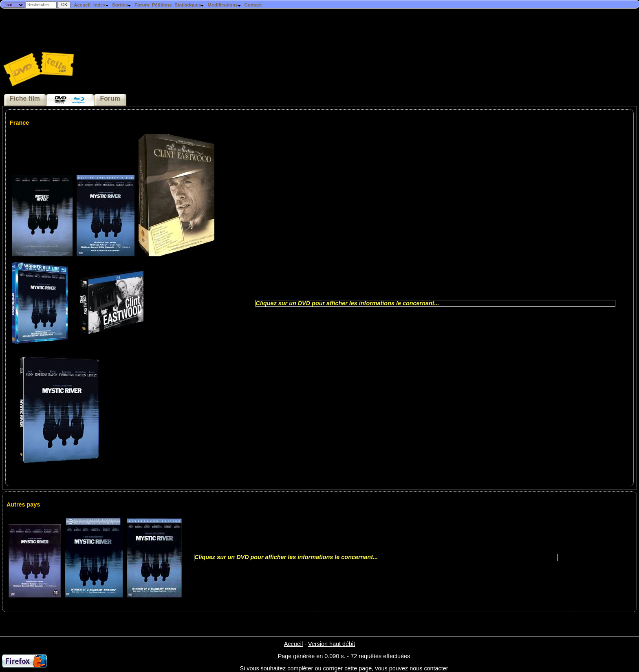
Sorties (122, 5)
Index (101, 5)
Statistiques (189, 5)
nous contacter (429, 668)
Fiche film (25, 98)
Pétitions (162, 5)
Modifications (224, 5)
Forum (142, 5)
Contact (253, 5)
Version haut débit (332, 644)
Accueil (82, 5)
